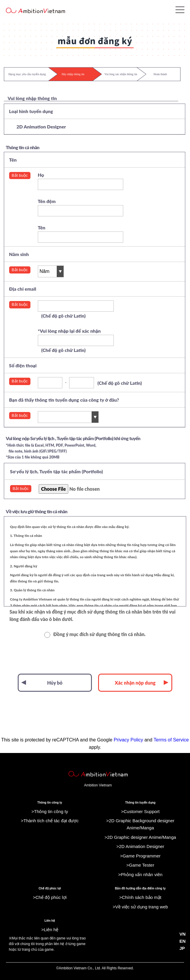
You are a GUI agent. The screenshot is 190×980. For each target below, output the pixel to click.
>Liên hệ (50, 930)
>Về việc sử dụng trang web (140, 907)
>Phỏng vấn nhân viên (140, 874)
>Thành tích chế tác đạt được (50, 821)
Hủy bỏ (42, 683)
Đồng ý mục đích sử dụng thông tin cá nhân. (95, 634)
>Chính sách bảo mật (140, 897)
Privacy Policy (129, 740)
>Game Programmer (140, 856)
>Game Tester (140, 865)
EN (182, 941)
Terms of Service (171, 740)
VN (182, 934)
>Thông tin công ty (50, 811)
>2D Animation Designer (140, 846)
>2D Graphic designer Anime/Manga (140, 837)
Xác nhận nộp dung (142, 683)
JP (182, 948)
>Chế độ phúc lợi (50, 897)
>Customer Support (140, 811)
